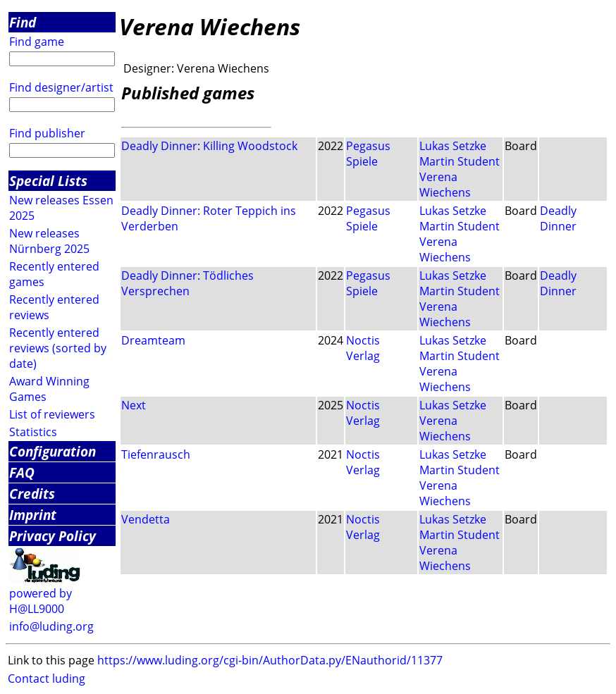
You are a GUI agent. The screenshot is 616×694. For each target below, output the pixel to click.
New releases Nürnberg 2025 (49, 241)
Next (134, 405)
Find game (37, 42)
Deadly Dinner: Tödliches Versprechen (187, 283)
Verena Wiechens (445, 185)
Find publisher (47, 133)
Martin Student (460, 161)
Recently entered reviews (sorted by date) (58, 348)
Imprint (33, 515)
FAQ (22, 472)
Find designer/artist (61, 87)
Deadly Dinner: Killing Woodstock (209, 146)
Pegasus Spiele (368, 154)
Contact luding (47, 678)
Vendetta (146, 519)
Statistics (33, 432)
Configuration (53, 451)
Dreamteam (153, 340)
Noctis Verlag (363, 348)
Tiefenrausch (156, 454)
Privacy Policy (53, 536)
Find (23, 22)
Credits (32, 494)
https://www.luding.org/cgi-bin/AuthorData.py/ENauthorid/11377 (270, 660)
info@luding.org (51, 626)
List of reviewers (52, 414)
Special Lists (48, 181)
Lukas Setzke (453, 146)
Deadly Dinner (558, 218)
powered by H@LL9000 (41, 601)
